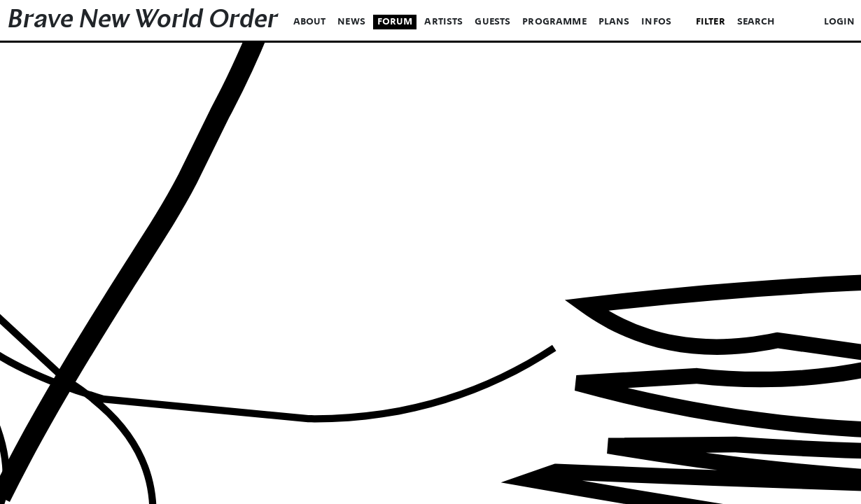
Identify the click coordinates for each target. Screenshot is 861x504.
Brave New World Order (143, 22)
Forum (395, 22)
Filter (710, 22)
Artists (443, 22)
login (840, 22)
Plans (614, 22)
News (351, 22)
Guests (492, 22)
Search (756, 22)
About (310, 22)
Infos (656, 22)
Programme (554, 22)
